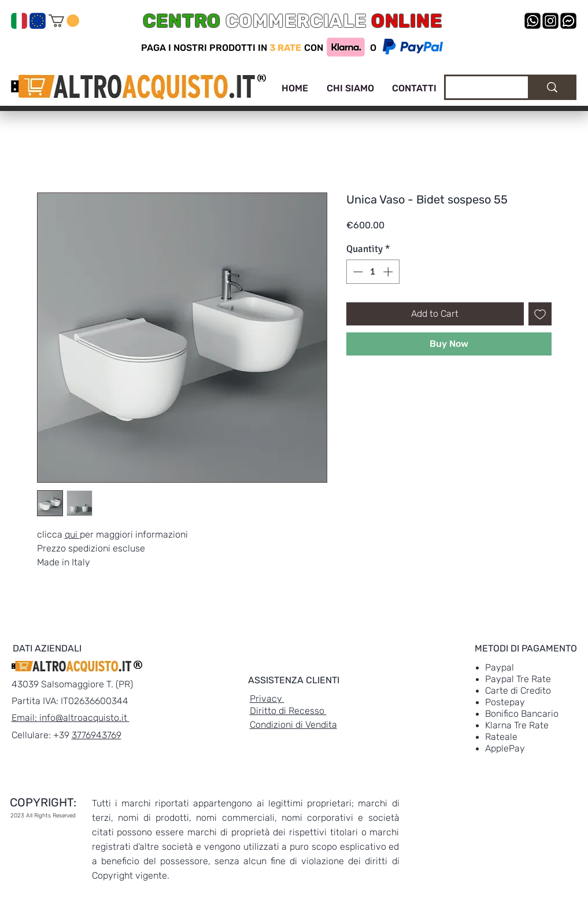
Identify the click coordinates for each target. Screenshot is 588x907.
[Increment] (389, 272)
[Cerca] (478, 89)
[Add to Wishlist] (540, 314)
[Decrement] (357, 272)
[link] (64, 21)
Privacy (267, 699)
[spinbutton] (373, 272)
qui (72, 534)
